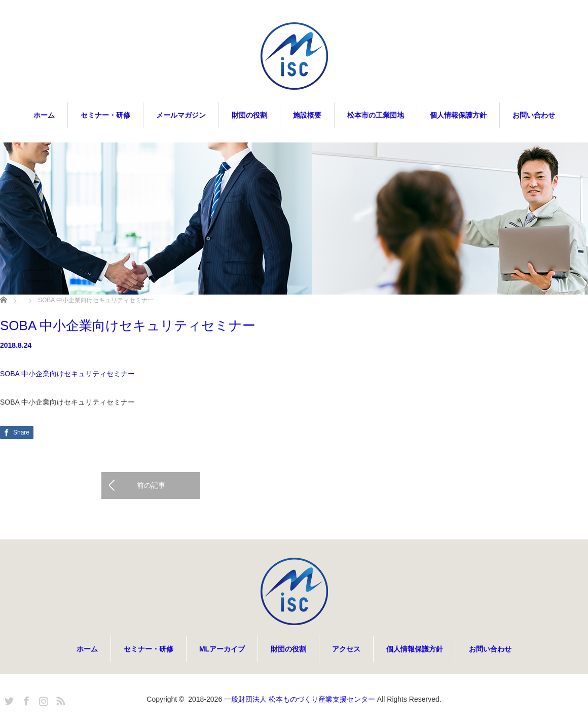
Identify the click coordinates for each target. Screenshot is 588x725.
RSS (59, 700)
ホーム (44, 115)
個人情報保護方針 (458, 115)
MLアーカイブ (222, 649)
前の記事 (151, 486)
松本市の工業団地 (376, 115)
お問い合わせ (534, 115)
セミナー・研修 (105, 115)
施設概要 (307, 115)
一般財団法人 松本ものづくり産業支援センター (300, 700)
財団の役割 (249, 115)
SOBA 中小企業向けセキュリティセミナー (67, 374)
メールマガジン (181, 115)
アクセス (346, 649)
